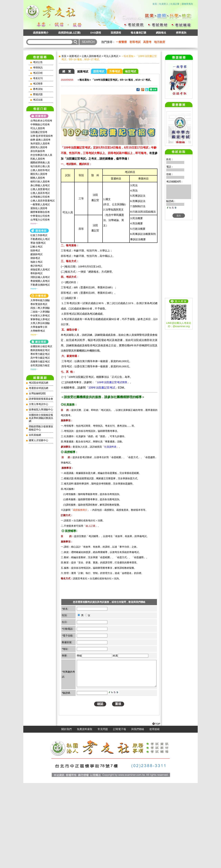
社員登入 (164, 4)
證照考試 (99, 71)
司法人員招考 (38, 128)
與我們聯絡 (138, 814)
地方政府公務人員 (40, 166)
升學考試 (115, 71)
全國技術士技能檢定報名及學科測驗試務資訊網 (41, 418)
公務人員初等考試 (40, 170)
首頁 (155, 4)
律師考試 (35, 258)
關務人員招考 (38, 178)
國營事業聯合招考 (40, 212)
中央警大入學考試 (40, 316)
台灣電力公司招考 (40, 220)
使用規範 (155, 814)
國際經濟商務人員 (40, 163)
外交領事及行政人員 (41, 155)
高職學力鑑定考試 (40, 362)
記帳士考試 (36, 247)
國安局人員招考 (39, 174)
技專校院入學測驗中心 (41, 410)
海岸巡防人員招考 (40, 143)
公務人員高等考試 (40, 193)
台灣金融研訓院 (37, 393)
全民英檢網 (35, 435)
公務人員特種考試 (91, 56)
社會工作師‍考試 (39, 235)
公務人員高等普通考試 (42, 201)
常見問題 (103, 814)
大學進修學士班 (39, 327)
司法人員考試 (111, 56)
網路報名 (161, 33)
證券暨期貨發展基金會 (41, 399)
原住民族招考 (38, 151)
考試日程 (38, 73)
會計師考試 (36, 266)
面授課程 (116, 33)
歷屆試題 (38, 94)
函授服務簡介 (41, 33)
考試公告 (38, 62)
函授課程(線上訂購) (69, 33)
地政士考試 (36, 262)
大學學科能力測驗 (40, 300)
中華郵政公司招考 (40, 124)
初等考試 (135, 42)
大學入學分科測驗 (40, 323)
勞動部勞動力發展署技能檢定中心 (41, 428)
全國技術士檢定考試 (41, 346)
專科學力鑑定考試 (40, 354)
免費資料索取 (85, 814)
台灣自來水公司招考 (41, 121)
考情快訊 (38, 68)
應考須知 (38, 89)
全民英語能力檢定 (40, 365)
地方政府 (160, 42)
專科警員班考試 (39, 304)
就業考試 (74, 56)
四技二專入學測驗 (40, 308)
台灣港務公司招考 (40, 197)
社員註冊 (175, 4)
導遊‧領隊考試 (38, 243)
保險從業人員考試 (40, 269)
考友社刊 (38, 78)
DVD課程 (96, 33)
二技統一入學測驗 (40, 312)
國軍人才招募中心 (39, 440)
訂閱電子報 (120, 814)
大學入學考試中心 (39, 404)
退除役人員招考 (39, 208)
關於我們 (66, 814)
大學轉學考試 (38, 331)
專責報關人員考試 (40, 281)
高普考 (147, 42)
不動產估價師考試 (40, 285)
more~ (34, 223)
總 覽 (67, 71)
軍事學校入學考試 (40, 319)
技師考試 (35, 250)
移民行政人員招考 (40, 182)
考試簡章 (38, 84)
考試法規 (38, 100)
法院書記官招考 (39, 132)
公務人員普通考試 (40, 189)
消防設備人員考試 (40, 277)
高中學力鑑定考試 (40, 358)
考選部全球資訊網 (39, 388)
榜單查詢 (181, 33)
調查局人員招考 (39, 147)
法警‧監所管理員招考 (42, 136)
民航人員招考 (38, 159)
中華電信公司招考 (40, 216)
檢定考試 (131, 71)
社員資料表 (110, 447)
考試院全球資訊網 (39, 383)
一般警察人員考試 (40, 204)
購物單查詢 (187, 4)
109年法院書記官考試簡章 (112, 382)
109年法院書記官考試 (102, 388)
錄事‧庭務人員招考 (40, 140)
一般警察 (121, 42)
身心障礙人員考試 (40, 185)
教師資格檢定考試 (40, 350)
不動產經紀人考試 (40, 239)
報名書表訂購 (138, 33)
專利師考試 (36, 273)
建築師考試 (36, 254)
